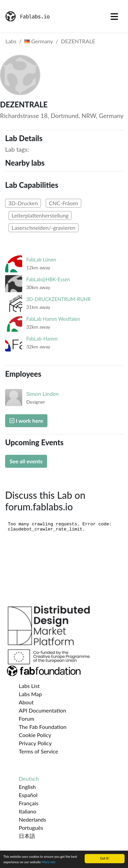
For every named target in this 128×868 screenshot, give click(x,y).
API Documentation (42, 710)
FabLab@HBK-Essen (48, 279)
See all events (26, 461)
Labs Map (30, 694)
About (26, 702)
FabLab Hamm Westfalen (53, 319)
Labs (11, 41)
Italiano (28, 811)
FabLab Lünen (41, 260)
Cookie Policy (35, 735)
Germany (39, 41)
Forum (26, 719)
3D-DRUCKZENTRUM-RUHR (59, 299)
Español (28, 795)
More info (49, 862)
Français (29, 803)
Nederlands (32, 819)
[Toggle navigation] (114, 16)
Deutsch (29, 779)
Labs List (29, 686)
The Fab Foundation (43, 727)
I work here (26, 421)
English (27, 787)
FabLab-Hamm (42, 339)
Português (31, 828)
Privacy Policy (35, 743)
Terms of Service (38, 751)
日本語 (27, 836)
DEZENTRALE (78, 41)
